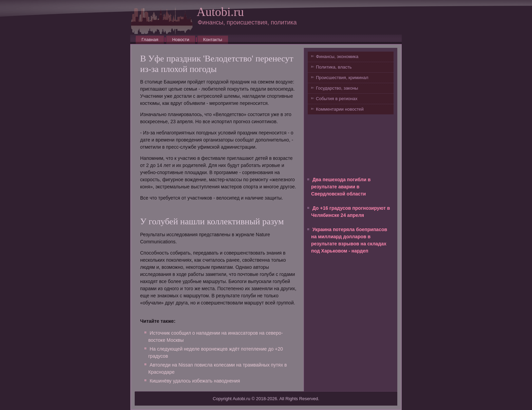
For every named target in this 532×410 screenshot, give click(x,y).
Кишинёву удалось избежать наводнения (195, 381)
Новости (180, 40)
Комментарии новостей (340, 109)
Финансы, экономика (337, 57)
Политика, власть (334, 67)
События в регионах (337, 99)
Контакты (213, 40)
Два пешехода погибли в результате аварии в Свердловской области (341, 187)
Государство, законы (337, 88)
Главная (150, 40)
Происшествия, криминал (342, 78)
